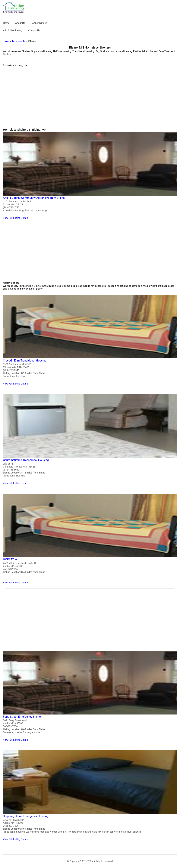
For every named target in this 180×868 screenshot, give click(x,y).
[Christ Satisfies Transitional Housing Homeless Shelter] (90, 439)
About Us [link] (20, 23)
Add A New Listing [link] (13, 31)
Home (5, 41)
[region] (90, 98)
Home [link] (6, 23)
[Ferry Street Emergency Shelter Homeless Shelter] (90, 696)
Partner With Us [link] (39, 23)
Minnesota (19, 41)
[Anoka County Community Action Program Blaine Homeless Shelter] (90, 176)
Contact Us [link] (34, 31)
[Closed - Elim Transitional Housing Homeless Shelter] (90, 340)
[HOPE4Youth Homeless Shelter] (90, 539)
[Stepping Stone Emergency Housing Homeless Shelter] (90, 796)
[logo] (14, 7)
